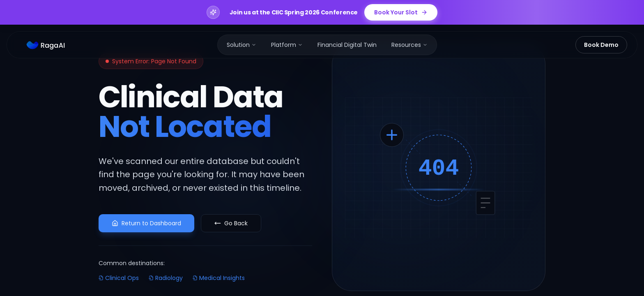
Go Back (231, 223)
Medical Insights (219, 278)
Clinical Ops (119, 278)
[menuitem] (241, 45)
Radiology (166, 278)
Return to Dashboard (146, 223)
